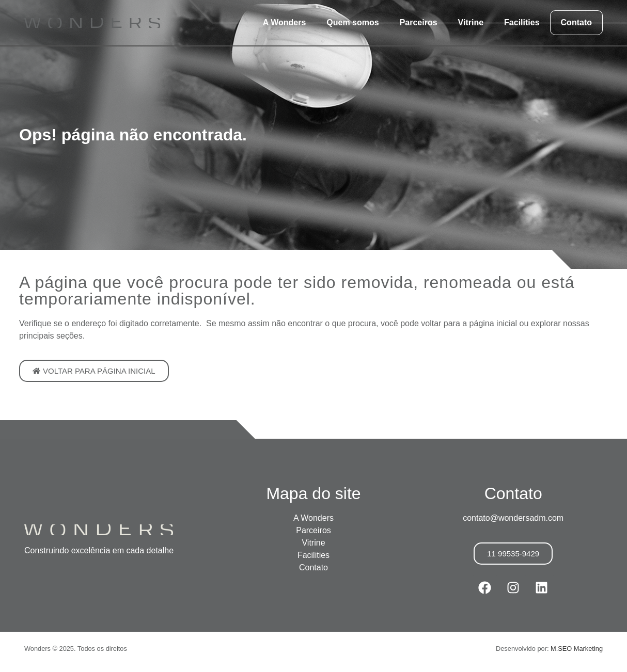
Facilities (522, 22)
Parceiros (419, 22)
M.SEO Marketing (577, 649)
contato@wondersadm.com (513, 518)
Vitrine (471, 22)
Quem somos (352, 22)
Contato (576, 22)
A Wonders (285, 22)
